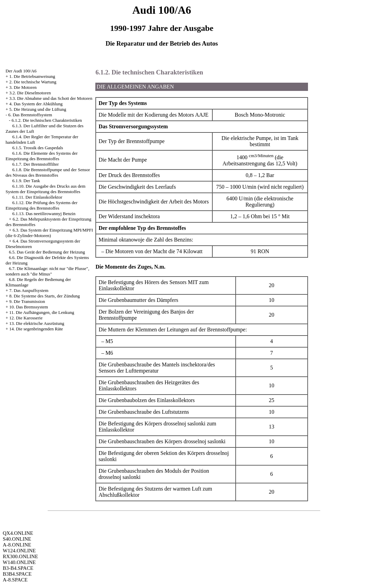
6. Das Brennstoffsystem (30, 115)
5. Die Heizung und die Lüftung (38, 109)
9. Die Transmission (27, 301)
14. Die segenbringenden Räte (36, 329)
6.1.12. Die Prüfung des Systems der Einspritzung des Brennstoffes (41, 205)
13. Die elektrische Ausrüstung (37, 323)
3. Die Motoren (23, 87)
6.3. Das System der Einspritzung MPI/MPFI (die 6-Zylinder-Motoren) (49, 233)
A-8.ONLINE (17, 545)
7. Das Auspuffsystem (29, 290)
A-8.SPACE (15, 580)
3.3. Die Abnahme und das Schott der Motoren (51, 98)
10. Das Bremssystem (29, 307)
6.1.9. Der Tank (26, 181)
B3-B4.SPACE (18, 568)
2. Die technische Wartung (33, 82)
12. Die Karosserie (26, 318)
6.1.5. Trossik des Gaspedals (38, 148)
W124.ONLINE (19, 551)
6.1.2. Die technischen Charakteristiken (47, 120)
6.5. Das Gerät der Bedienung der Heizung (47, 252)
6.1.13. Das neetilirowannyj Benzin (44, 214)
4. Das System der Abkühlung (36, 104)
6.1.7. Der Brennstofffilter (36, 164)
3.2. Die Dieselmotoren (30, 93)
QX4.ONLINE (18, 533)
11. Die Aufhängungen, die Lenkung (42, 312)
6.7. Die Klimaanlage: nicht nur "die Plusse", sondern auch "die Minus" (47, 271)
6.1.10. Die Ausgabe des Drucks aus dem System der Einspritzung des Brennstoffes (45, 189)
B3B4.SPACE (17, 574)
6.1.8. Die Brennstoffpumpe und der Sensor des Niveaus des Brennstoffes (48, 172)
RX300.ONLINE (20, 556)
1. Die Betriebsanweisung (32, 76)
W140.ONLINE (19, 562)
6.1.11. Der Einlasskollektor (37, 197)
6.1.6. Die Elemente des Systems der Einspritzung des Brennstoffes (41, 156)
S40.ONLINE (17, 539)
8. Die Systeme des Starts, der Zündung (45, 296)
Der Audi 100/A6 (21, 71)
